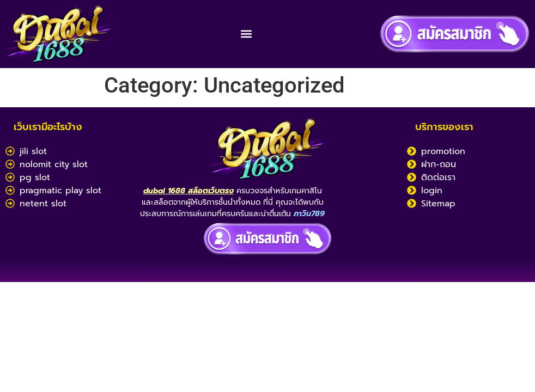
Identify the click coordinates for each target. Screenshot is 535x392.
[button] (246, 34)
